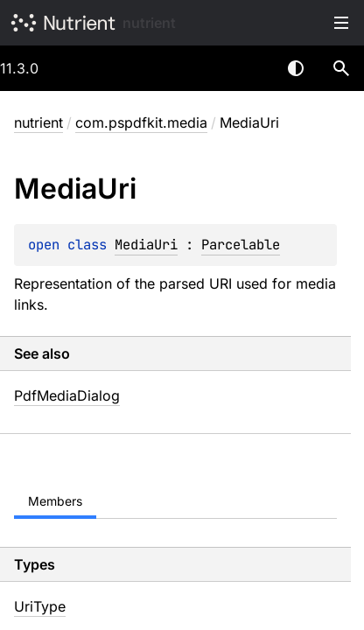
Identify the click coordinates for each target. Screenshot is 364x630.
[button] (341, 68)
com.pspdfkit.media (141, 122)
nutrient (149, 23)
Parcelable (241, 245)
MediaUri (146, 245)
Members (55, 501)
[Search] (341, 68)
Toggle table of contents (341, 23)
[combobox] (250, 68)
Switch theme (296, 68)
